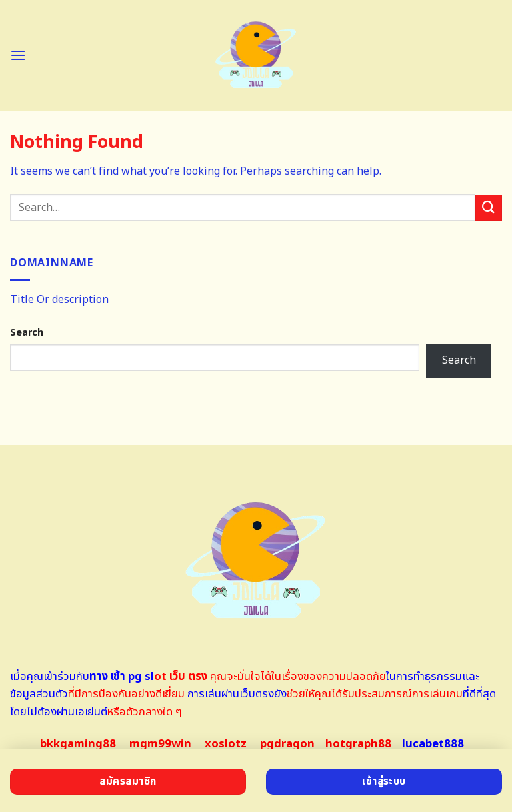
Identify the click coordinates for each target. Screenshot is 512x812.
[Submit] (489, 208)
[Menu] (18, 55)
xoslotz (226, 744)
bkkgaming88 (78, 744)
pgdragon (287, 744)
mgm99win (160, 744)
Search (27, 333)
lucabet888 (433, 744)
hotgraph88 (358, 744)
